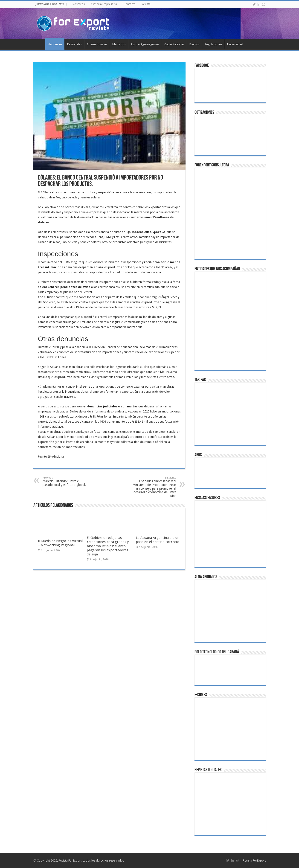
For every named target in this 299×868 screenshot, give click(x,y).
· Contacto (129, 4)
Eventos (194, 44)
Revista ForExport (254, 861)
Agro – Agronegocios (145, 44)
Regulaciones (213, 44)
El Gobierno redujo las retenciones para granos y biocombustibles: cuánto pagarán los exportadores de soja (108, 546)
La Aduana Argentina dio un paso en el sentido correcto (158, 540)
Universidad (235, 44)
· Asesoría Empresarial (103, 4)
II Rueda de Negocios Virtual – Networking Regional (60, 543)
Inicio (39, 44)
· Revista (145, 4)
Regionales (74, 44)
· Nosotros (78, 4)
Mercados (119, 44)
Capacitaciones (174, 44)
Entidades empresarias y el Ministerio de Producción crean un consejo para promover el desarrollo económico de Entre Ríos (152, 487)
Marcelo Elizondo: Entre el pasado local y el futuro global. (66, 481)
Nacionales (55, 44)
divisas (86, 207)
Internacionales (97, 44)
